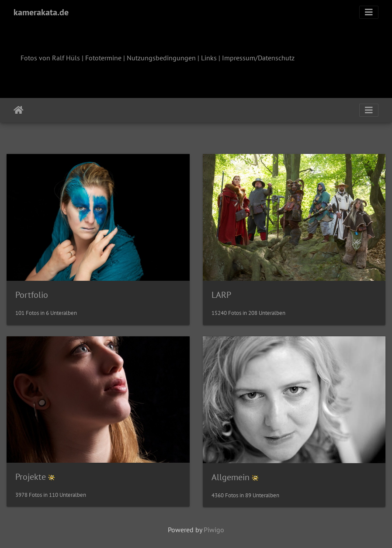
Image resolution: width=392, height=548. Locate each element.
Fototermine (103, 58)
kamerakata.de (41, 12)
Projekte (31, 477)
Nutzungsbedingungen (161, 58)
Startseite (19, 110)
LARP (221, 295)
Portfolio (32, 295)
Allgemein (231, 477)
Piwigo (214, 530)
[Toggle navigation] (369, 12)
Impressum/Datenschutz (258, 58)
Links (209, 58)
